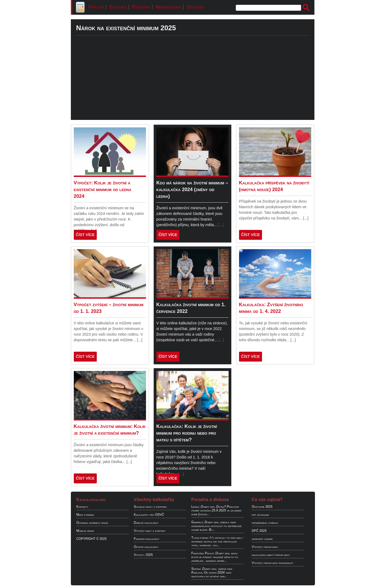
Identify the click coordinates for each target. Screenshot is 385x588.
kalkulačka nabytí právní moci (271, 555)
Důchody (196, 7)
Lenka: (196, 507)
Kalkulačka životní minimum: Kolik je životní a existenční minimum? (110, 430)
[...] (221, 225)
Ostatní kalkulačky (146, 547)
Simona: (197, 569)
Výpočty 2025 (143, 555)
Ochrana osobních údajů (92, 523)
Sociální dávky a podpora (150, 507)
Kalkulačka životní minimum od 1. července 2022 (191, 308)
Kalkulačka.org (91, 500)
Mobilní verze (85, 531)
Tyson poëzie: (200, 538)
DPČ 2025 (259, 531)
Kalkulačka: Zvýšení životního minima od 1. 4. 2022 (271, 308)
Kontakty (82, 507)
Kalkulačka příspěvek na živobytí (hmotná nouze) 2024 (274, 186)
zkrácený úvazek (262, 539)
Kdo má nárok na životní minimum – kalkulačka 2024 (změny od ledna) (192, 189)
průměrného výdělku (265, 523)
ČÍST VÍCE (85, 235)
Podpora (141, 7)
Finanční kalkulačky (147, 539)
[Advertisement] (193, 82)
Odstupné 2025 (262, 507)
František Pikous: (203, 553)
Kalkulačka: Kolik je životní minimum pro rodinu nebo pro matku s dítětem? (187, 433)
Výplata (96, 7)
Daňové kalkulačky (146, 523)
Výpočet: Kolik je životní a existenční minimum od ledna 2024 (103, 189)
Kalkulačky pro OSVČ (149, 515)
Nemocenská (168, 7)
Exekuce (118, 7)
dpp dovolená (260, 515)
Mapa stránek (85, 515)
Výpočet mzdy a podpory (150, 531)
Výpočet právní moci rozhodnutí (273, 563)
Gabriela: (198, 522)
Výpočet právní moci (265, 547)
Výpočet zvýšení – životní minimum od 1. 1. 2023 (109, 308)
